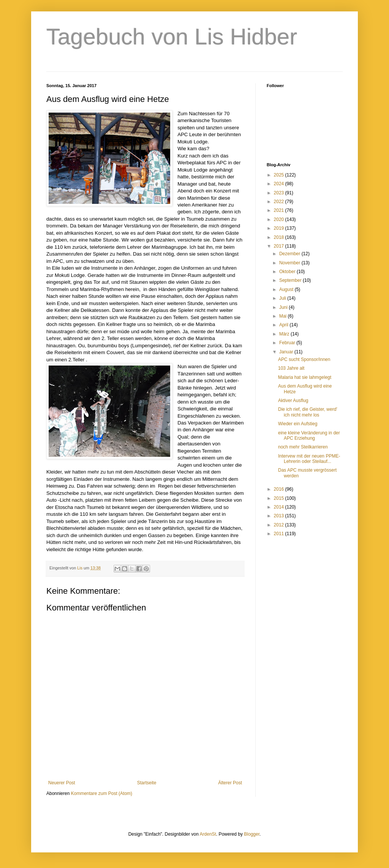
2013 (280, 516)
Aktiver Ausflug (293, 401)
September (291, 280)
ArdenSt (208, 834)
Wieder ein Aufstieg (298, 424)
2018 (280, 237)
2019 (280, 228)
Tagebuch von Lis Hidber (172, 37)
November (290, 263)
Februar (288, 343)
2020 (280, 219)
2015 (280, 498)
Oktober (288, 272)
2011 (280, 534)
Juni (284, 307)
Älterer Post (230, 783)
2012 (280, 525)
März (285, 334)
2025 (280, 175)
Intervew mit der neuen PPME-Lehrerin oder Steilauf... (309, 459)
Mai (284, 316)
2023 (280, 193)
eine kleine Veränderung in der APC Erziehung (309, 436)
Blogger (252, 834)
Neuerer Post (62, 783)
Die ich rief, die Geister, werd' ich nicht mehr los (308, 412)
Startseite (147, 783)
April (284, 325)
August (287, 289)
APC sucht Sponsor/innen (304, 359)
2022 (280, 202)
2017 (280, 246)
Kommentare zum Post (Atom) (102, 793)
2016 (280, 489)
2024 (280, 184)
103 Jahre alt (291, 368)
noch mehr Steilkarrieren (303, 447)
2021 (280, 210)
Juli (283, 298)
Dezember (290, 254)
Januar (287, 352)
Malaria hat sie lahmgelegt (305, 377)
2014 (280, 507)
